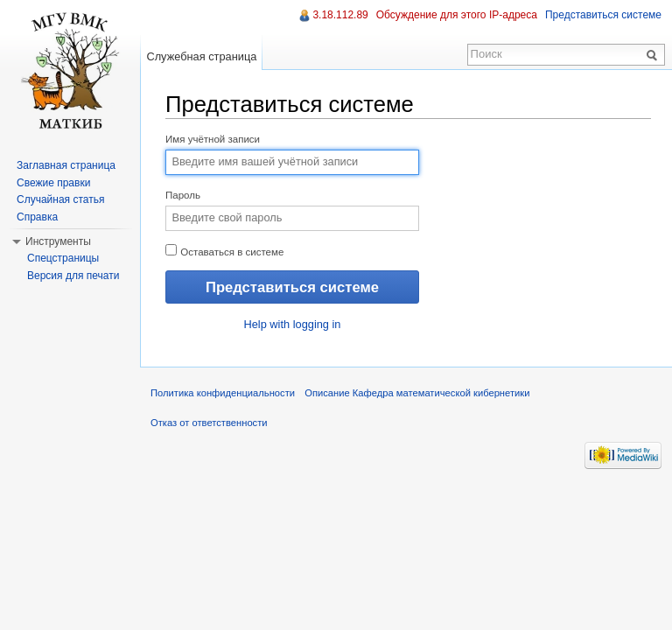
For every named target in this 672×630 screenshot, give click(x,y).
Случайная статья (60, 199)
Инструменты (58, 241)
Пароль (183, 195)
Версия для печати (73, 276)
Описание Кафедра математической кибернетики (417, 393)
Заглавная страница (66, 165)
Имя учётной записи (213, 139)
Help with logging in (293, 324)
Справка (37, 217)
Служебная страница (201, 56)
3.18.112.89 (340, 15)
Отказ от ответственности (209, 423)
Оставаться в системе (224, 251)
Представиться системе (603, 15)
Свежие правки (53, 183)
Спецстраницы (63, 258)
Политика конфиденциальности (223, 393)
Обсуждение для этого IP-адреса (457, 15)
